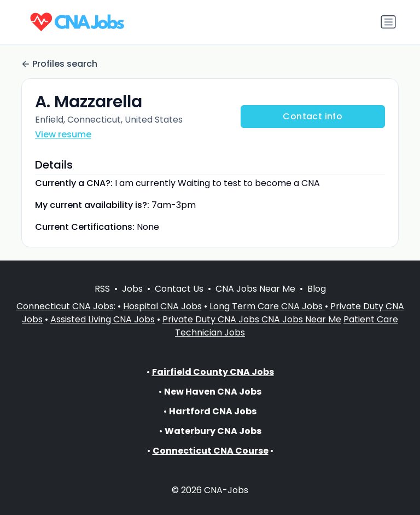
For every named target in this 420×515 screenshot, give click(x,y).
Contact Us (179, 289)
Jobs (132, 289)
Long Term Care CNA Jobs (267, 306)
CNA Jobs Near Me (255, 289)
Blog (317, 289)
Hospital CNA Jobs (162, 306)
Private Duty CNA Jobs (212, 319)
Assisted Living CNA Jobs (103, 319)
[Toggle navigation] (388, 22)
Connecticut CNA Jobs (65, 306)
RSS (102, 289)
